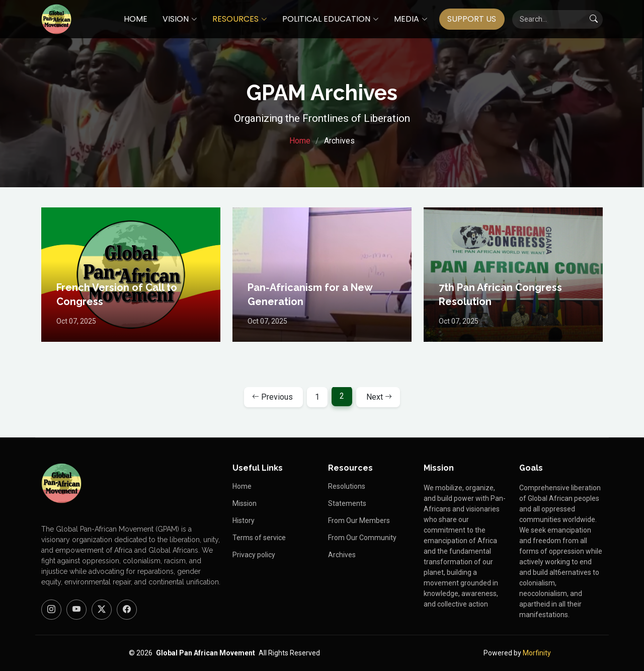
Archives (342, 555)
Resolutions (347, 486)
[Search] (557, 19)
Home (300, 141)
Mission (245, 503)
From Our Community (362, 538)
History (244, 520)
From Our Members (359, 520)
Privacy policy (254, 555)
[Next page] (378, 397)
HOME (136, 19)
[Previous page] (273, 397)
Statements (347, 503)
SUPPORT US (472, 19)
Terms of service (259, 538)
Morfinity (537, 653)
